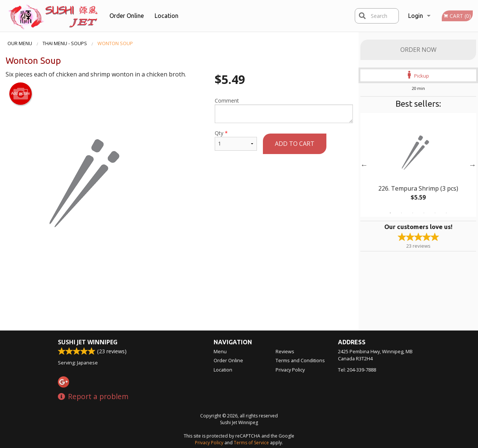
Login (416, 16)
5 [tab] (435, 213)
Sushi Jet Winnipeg (88, 342)
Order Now (418, 50)
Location (167, 16)
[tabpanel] (418, 165)
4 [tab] (424, 213)
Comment (284, 110)
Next (472, 165)
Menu (220, 351)
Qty (236, 140)
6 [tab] (446, 213)
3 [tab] (413, 213)
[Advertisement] (179, 288)
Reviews (285, 351)
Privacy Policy (290, 370)
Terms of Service (251, 443)
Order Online (127, 16)
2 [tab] (401, 213)
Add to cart (295, 144)
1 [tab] (390, 213)
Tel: (357, 370)
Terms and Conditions (300, 360)
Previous (364, 165)
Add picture (21, 94)
